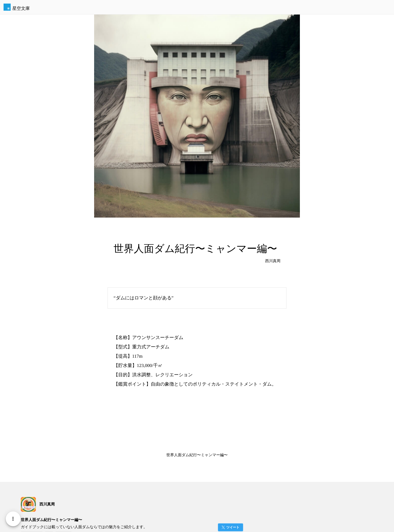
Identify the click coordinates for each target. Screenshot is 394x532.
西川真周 (273, 261)
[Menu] (13, 519)
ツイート (233, 527)
